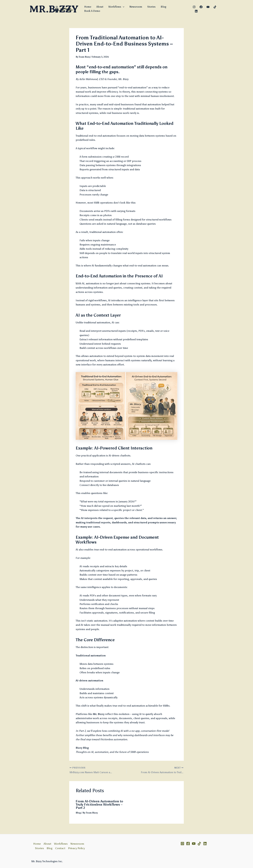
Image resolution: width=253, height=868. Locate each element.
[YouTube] (208, 7)
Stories (151, 7)
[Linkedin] (196, 11)
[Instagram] (194, 7)
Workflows (116, 7)
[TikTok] (215, 7)
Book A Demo (92, 11)
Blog (163, 7)
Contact (60, 848)
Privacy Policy (76, 848)
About (100, 7)
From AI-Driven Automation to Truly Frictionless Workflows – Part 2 (99, 804)
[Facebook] (201, 7)
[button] (123, 7)
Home (88, 7)
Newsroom (136, 7)
